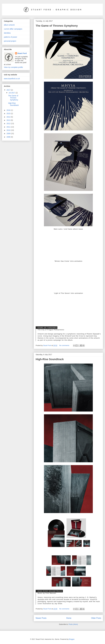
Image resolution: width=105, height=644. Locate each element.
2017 (9, 90)
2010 (9, 130)
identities (7, 33)
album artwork (9, 25)
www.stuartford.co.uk (12, 79)
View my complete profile (13, 67)
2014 (9, 117)
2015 (9, 113)
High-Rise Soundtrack (50, 359)
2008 (9, 137)
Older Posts (96, 618)
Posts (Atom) (73, 624)
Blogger (72, 639)
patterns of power (10, 37)
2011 (9, 127)
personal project (10, 41)
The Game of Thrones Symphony (57, 26)
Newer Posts (41, 618)
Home (69, 618)
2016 (9, 110)
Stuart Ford (22, 53)
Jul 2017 (12, 93)
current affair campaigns (13, 29)
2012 (9, 124)
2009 (9, 134)
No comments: (65, 345)
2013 (9, 120)
